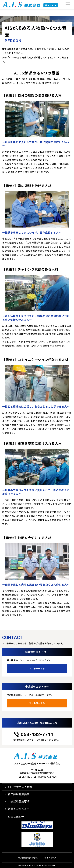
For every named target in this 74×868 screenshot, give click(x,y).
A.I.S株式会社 (53, 763)
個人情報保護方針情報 (28, 858)
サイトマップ (50, 858)
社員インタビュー (19, 809)
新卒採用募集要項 (19, 794)
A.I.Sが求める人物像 (20, 787)
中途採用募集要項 (19, 801)
